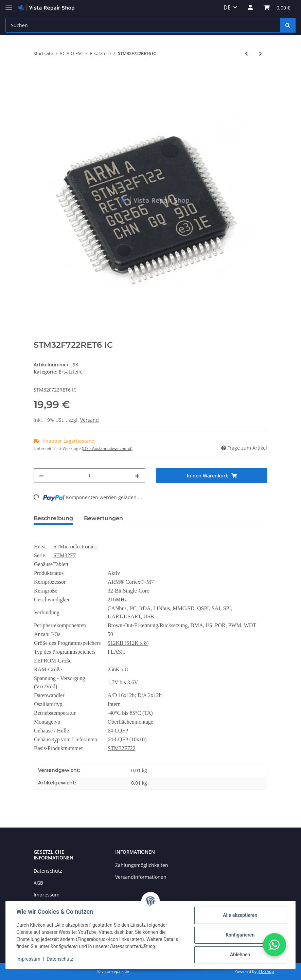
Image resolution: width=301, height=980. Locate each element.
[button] (250, 7)
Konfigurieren (240, 935)
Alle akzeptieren (240, 915)
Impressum (47, 895)
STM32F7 (65, 555)
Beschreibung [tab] (53, 518)
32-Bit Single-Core (128, 591)
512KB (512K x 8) (128, 643)
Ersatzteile (71, 372)
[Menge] (89, 476)
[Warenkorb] (277, 7)
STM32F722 (122, 748)
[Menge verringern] (41, 476)
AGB (38, 883)
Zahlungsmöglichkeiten (142, 865)
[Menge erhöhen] (137, 476)
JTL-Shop (266, 971)
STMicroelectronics (75, 547)
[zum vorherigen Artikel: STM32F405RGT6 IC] (246, 53)
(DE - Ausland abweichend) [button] (107, 448)
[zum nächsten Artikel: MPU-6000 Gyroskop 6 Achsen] (260, 53)
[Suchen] (143, 25)
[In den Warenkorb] (39, 76)
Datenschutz (48, 871)
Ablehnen (240, 955)
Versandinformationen (141, 877)
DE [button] (227, 7)
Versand (90, 420)
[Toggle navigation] (9, 4)
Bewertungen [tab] (103, 518)
